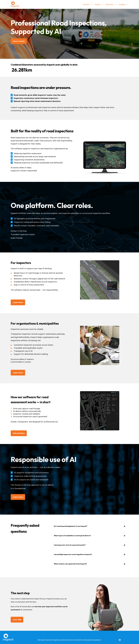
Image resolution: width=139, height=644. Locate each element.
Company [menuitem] (122, 4)
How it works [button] (19, 41)
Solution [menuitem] (86, 4)
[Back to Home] (15, 4)
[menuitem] (91, 4)
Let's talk (17, 620)
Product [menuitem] (97, 4)
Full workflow (19, 433)
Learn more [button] (18, 497)
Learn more (18, 302)
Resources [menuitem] (109, 4)
